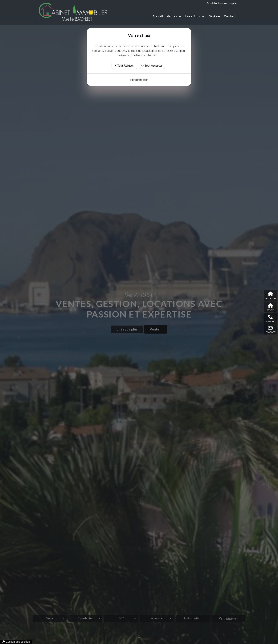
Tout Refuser (124, 58)
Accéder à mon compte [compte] (221, 3)
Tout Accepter (152, 58)
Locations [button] (193, 16)
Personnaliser (139, 73)
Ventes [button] (172, 16)
